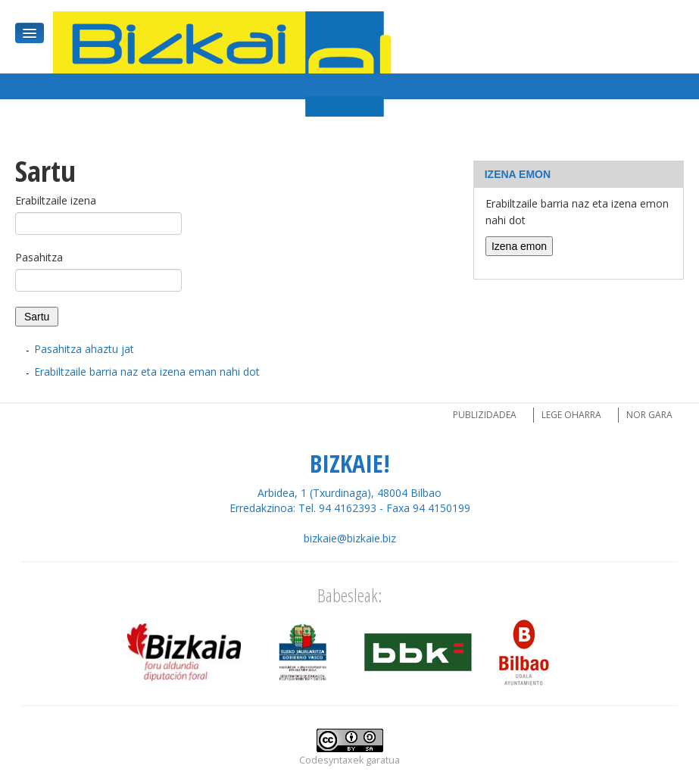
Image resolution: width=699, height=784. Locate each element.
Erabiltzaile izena (56, 200)
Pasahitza (39, 257)
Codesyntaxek (331, 760)
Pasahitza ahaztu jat (84, 349)
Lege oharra (571, 415)
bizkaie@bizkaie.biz (350, 538)
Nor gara (649, 415)
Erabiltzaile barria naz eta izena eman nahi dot (147, 372)
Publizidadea (485, 415)
